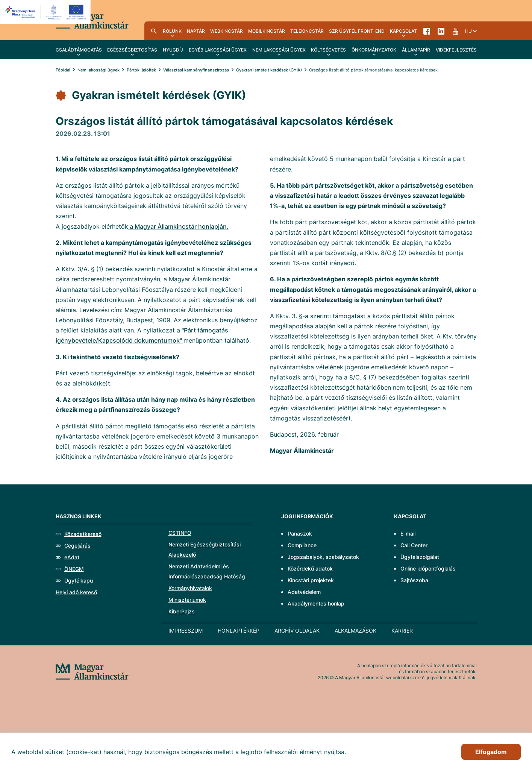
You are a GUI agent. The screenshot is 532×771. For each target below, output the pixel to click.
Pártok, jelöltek (141, 70)
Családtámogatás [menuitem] (79, 50)
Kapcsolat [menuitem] (403, 31)
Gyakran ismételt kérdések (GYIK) (269, 70)
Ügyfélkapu (79, 581)
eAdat (72, 557)
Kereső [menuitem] (154, 31)
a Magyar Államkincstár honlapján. (178, 226)
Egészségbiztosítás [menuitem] (132, 50)
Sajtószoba (414, 580)
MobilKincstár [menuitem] (267, 31)
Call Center (414, 545)
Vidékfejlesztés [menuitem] (456, 50)
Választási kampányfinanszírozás (196, 70)
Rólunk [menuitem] (172, 31)
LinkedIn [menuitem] (441, 31)
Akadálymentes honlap (316, 603)
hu (468, 31)
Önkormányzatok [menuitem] (374, 50)
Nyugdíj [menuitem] (173, 50)
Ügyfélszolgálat (420, 557)
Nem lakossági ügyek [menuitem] (279, 50)
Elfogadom (491, 752)
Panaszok (300, 533)
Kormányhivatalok (190, 588)
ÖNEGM (74, 569)
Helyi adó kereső (76, 592)
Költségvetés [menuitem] (328, 50)
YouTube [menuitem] (455, 31)
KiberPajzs (182, 611)
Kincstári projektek (311, 580)
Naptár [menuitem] (196, 31)
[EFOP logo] (46, 12)
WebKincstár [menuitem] (227, 31)
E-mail (408, 533)
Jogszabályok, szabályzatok (323, 557)
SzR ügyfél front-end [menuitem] (357, 31)
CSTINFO (180, 533)
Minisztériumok (187, 600)
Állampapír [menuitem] (416, 50)
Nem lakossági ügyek (99, 70)
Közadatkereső (83, 534)
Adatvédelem (304, 592)
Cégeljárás (77, 546)
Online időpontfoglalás (428, 568)
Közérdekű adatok (310, 568)
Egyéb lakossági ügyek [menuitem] (218, 50)
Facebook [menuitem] (427, 31)
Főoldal (63, 70)
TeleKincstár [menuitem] (307, 31)
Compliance (302, 545)
